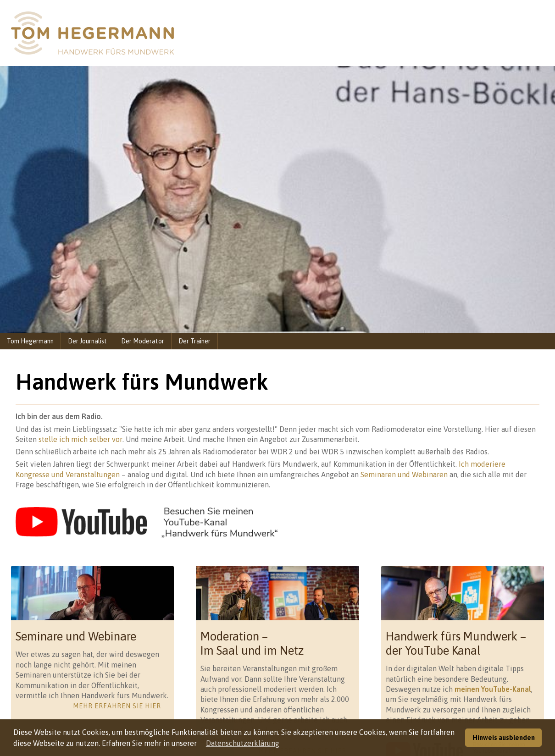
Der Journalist (87, 341)
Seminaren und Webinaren (404, 475)
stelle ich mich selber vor (80, 439)
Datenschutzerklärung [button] (243, 743)
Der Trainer (194, 341)
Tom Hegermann (30, 341)
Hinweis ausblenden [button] (504, 738)
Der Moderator (143, 341)
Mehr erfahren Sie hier (117, 706)
